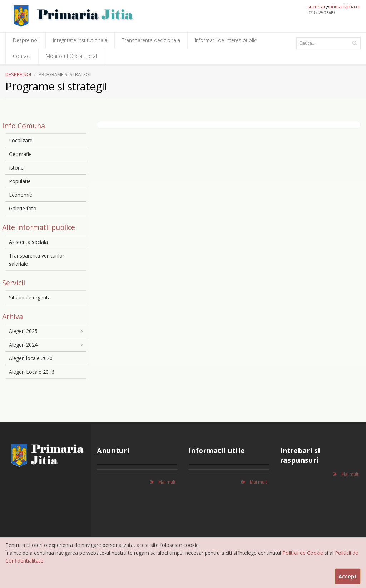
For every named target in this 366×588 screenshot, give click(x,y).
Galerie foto (23, 208)
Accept (348, 576)
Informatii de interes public (226, 40)
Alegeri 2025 (23, 331)
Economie (21, 195)
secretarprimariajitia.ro (334, 6)
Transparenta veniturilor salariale (37, 260)
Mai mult (163, 482)
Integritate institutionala (80, 40)
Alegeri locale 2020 (31, 358)
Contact (22, 56)
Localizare (21, 140)
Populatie (20, 181)
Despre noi (26, 40)
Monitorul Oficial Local (71, 56)
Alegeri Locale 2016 (32, 372)
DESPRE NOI (18, 74)
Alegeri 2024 (23, 345)
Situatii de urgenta (30, 297)
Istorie (16, 168)
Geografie (20, 154)
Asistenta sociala (28, 242)
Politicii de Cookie (303, 553)
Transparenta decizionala (151, 40)
